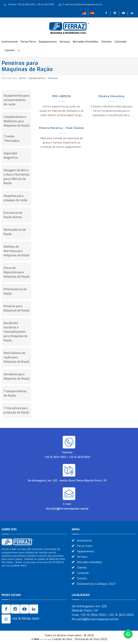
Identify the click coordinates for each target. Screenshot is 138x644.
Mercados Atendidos (86, 42)
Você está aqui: (10, 78)
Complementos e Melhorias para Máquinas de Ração (17, 121)
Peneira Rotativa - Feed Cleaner (62, 128)
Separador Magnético (11, 155)
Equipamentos (48, 42)
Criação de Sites (62, 639)
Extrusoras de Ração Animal (13, 215)
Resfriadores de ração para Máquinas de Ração (17, 357)
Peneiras (53, 78)
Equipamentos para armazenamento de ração (17, 100)
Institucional (10, 42)
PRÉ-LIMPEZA (62, 96)
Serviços (65, 42)
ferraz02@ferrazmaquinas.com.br (67, 509)
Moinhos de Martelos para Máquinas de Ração (17, 251)
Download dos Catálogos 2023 (96, 584)
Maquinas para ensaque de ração (15, 198)
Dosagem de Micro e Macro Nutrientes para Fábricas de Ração (17, 177)
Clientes (106, 42)
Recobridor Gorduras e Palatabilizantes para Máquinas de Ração (16, 332)
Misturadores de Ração (15, 232)
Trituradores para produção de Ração (16, 410)
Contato (10, 50)
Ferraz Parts (28, 42)
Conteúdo (120, 42)
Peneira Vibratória (111, 96)
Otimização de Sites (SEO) (91, 639)
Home (22, 78)
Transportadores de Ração (15, 393)
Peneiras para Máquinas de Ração (17, 308)
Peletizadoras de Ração (15, 291)
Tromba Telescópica (11, 139)
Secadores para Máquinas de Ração (17, 376)
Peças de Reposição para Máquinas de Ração (17, 272)
